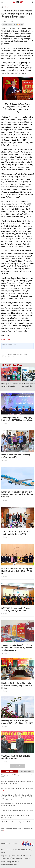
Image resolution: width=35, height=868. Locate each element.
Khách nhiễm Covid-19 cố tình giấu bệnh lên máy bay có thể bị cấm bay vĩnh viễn (17, 494)
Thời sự (6, 7)
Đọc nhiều (9, 771)
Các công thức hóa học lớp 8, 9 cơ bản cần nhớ (16, 788)
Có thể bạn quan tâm (12, 365)
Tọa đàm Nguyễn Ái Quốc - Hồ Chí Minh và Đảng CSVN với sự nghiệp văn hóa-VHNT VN (17, 648)
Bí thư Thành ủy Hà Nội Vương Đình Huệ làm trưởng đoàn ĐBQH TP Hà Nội (17, 571)
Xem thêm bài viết (17, 766)
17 (17, 783)
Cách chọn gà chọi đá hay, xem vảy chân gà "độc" (17, 829)
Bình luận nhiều (26, 771)
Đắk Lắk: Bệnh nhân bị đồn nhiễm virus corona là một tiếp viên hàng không (17, 685)
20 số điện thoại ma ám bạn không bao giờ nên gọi (17, 810)
